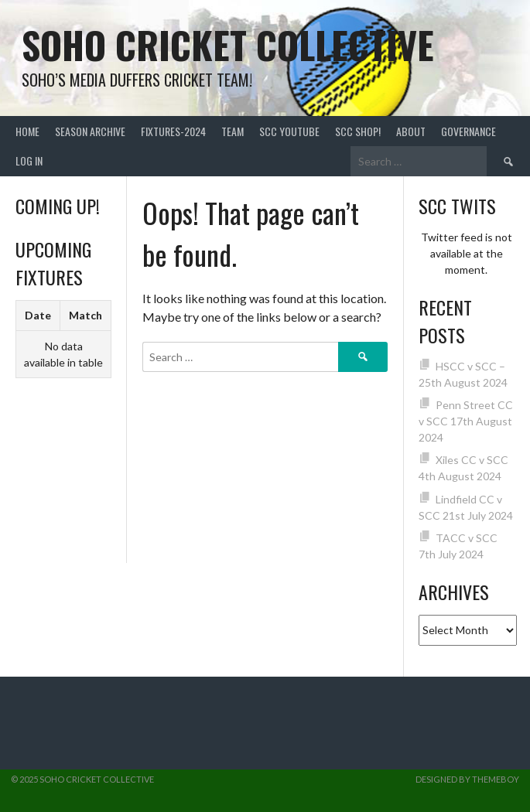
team (233, 131)
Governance (468, 131)
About (411, 131)
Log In (29, 160)
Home (27, 131)
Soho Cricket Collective (228, 44)
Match (85, 315)
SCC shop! (358, 131)
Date (38, 315)
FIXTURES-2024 (173, 131)
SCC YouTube (289, 131)
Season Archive (90, 131)
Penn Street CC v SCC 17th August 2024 (466, 421)
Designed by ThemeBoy (467, 779)
